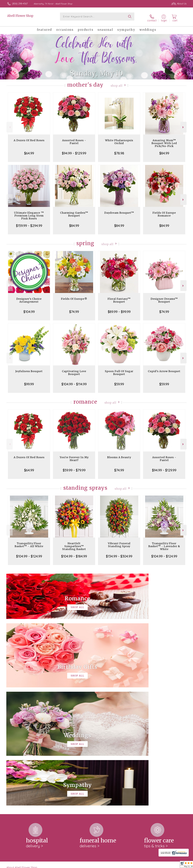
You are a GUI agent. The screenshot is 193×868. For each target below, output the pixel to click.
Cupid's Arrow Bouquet (164, 369)
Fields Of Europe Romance (164, 212)
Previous (10, 125)
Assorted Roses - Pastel (74, 139)
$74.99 (74, 309)
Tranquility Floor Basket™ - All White (29, 542)
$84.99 (164, 151)
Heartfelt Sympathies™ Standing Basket (74, 544)
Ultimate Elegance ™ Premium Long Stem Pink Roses (29, 213)
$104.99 (29, 309)
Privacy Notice (141, 865)
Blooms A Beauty (119, 455)
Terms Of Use (124, 865)
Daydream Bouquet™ (119, 210)
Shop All (117, 83)
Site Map (179, 865)
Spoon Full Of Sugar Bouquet (119, 370)
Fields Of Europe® (74, 296)
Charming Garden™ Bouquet (74, 212)
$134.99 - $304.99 (119, 554)
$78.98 (119, 151)
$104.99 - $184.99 (74, 554)
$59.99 (119, 382)
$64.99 (29, 151)
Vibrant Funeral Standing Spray (119, 542)
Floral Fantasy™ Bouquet (119, 298)
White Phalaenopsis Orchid (119, 139)
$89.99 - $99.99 (119, 309)
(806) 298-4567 (20, 4)
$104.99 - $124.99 (29, 554)
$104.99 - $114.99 (74, 382)
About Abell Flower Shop (22, 747)
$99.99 (29, 382)
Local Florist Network (161, 865)
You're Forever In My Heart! (74, 456)
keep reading (118, 753)
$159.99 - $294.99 (29, 223)
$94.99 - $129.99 (74, 151)
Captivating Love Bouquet (74, 370)
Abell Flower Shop (20, 16)
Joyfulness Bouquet (29, 369)
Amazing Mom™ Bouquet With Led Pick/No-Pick (164, 141)
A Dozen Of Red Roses (29, 138)
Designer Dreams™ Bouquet (164, 298)
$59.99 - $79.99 (74, 468)
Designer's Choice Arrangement (29, 298)
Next (183, 125)
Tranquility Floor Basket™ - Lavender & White (164, 544)
